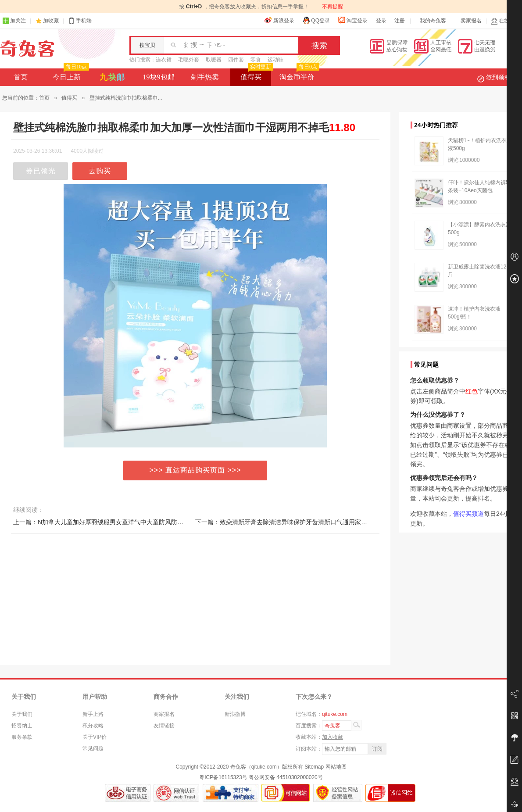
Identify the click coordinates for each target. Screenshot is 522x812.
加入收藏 (333, 737)
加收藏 (51, 21)
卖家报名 (471, 21)
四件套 (236, 60)
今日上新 (70, 75)
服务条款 (22, 737)
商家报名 (164, 714)
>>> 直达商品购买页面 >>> (195, 470)
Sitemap (314, 767)
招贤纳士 (22, 726)
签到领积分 (498, 77)
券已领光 (41, 171)
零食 (256, 60)
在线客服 (505, 21)
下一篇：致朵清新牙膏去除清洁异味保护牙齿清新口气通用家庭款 (284, 522)
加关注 (14, 21)
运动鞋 (275, 60)
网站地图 (336, 767)
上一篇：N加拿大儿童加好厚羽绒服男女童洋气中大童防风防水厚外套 (107, 522)
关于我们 (22, 714)
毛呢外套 (189, 60)
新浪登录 (279, 20)
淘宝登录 (353, 20)
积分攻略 (93, 726)
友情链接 (164, 726)
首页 (21, 77)
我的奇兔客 (433, 21)
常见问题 (93, 748)
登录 (381, 21)
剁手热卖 (205, 77)
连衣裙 (164, 60)
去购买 (100, 171)
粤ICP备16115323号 (223, 777)
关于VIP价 (95, 737)
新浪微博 (235, 714)
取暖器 (214, 60)
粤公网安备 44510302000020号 (286, 777)
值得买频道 (468, 514)
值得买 (256, 75)
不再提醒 (333, 7)
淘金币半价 (299, 75)
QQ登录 (316, 20)
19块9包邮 (159, 77)
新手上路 (93, 714)
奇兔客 (27, 49)
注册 (400, 21)
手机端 (80, 21)
